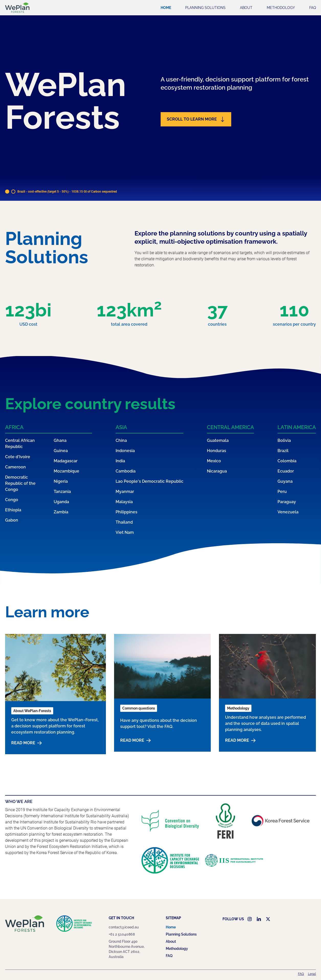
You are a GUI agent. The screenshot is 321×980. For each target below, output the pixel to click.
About (246, 8)
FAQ (313, 8)
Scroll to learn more (196, 119)
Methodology (281, 8)
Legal (312, 974)
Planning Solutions (205, 8)
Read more (26, 743)
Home (166, 8)
